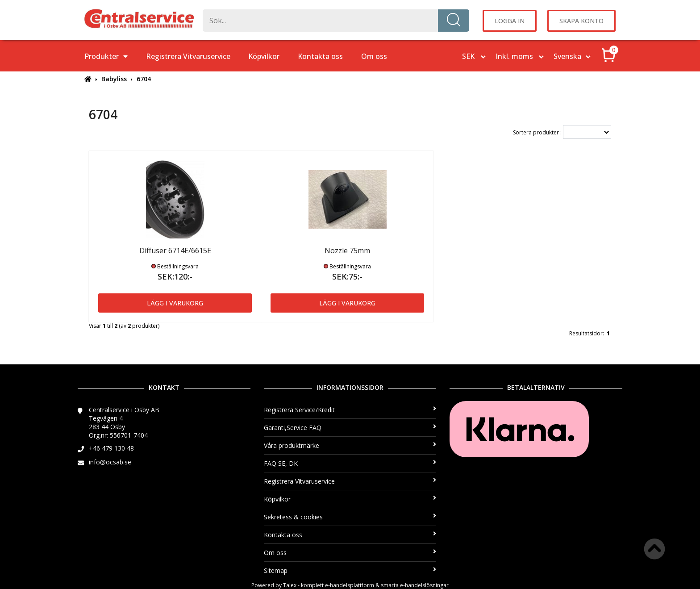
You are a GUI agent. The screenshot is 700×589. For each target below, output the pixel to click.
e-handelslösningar (424, 585)
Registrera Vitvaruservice (188, 56)
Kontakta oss (320, 56)
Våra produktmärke (350, 445)
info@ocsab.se (110, 462)
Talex (290, 585)
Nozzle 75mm (347, 251)
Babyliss (114, 79)
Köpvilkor (264, 56)
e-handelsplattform (350, 585)
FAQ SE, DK (350, 463)
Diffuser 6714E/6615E (175, 251)
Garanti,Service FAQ (350, 428)
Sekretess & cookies (350, 517)
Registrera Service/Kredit (350, 410)
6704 (144, 79)
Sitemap (350, 570)
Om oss (374, 56)
